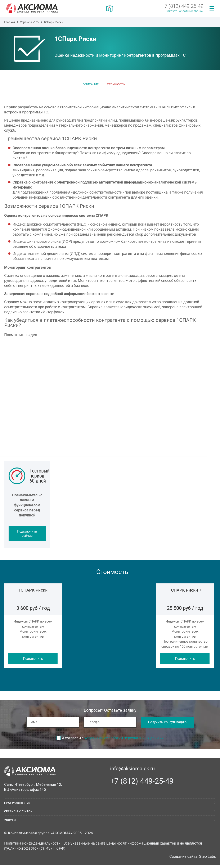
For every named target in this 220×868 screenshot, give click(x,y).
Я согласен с (110, 738)
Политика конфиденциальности (32, 843)
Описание (91, 84)
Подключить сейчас (27, 534)
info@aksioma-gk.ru (132, 769)
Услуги (10, 820)
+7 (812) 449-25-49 (142, 781)
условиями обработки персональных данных (124, 738)
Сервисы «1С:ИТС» (18, 811)
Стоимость (116, 84)
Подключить (33, 659)
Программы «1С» (17, 803)
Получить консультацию (167, 722)
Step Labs (207, 856)
